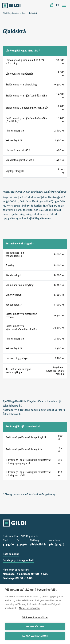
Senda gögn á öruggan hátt (18, 560)
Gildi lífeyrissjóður (11, 13)
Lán (24, 13)
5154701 (22, 545)
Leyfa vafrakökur (35, 636)
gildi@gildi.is (38, 545)
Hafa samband (11, 554)
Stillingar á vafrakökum (35, 617)
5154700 (8, 545)
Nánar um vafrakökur (30, 608)
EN (58, 6)
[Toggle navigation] (64, 6)
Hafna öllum (35, 627)
